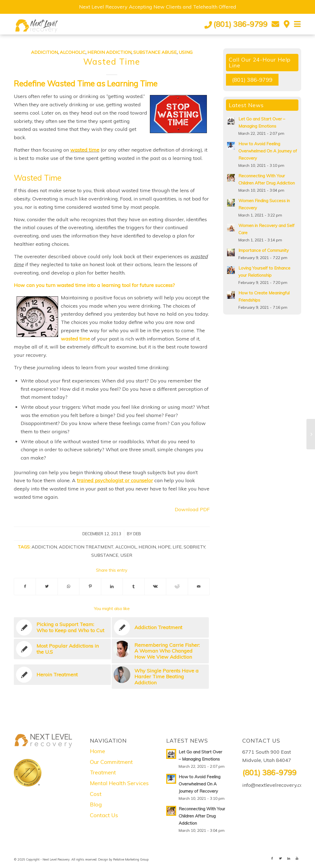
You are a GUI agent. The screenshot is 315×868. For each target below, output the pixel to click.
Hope (164, 547)
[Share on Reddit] (177, 587)
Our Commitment (111, 762)
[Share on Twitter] (47, 587)
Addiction (44, 547)
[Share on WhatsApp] (68, 587)
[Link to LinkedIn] (289, 858)
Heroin (147, 547)
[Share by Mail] (199, 587)
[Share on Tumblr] (133, 587)
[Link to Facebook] (272, 858)
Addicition (44, 52)
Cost (96, 794)
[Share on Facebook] (25, 587)
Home (97, 751)
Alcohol (126, 547)
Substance (105, 555)
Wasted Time (112, 62)
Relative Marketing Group (131, 859)
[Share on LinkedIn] (112, 587)
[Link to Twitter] (280, 858)
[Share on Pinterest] (90, 587)
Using (186, 52)
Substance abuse (155, 52)
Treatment (103, 772)
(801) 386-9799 (240, 24)
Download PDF (192, 509)
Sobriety (194, 547)
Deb (137, 534)
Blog (96, 804)
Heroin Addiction (109, 52)
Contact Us (104, 815)
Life (177, 547)
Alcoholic (73, 52)
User (126, 555)
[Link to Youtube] (297, 858)
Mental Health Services (119, 783)
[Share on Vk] (155, 587)
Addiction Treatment (86, 547)
